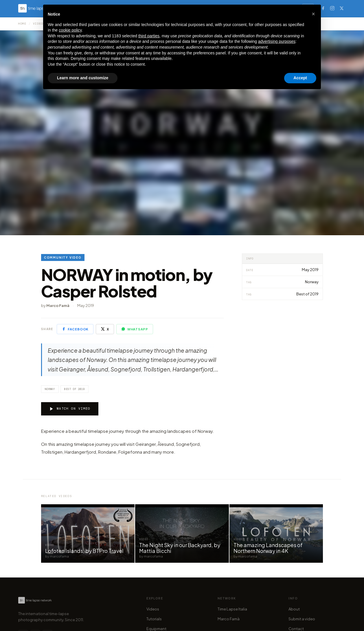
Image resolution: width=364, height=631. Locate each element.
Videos (153, 609)
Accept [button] (300, 78)
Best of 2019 (75, 389)
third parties (149, 36)
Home (22, 24)
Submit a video (302, 619)
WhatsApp (135, 329)
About (294, 609)
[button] (313, 14)
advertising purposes (277, 41)
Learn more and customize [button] (83, 78)
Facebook (75, 329)
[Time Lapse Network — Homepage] (35, 600)
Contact (296, 629)
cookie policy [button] (70, 30)
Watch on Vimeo (70, 409)
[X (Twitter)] (341, 8)
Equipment (156, 629)
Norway (50, 389)
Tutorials (154, 619)
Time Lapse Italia (232, 609)
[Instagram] (332, 8)
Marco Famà (229, 619)
